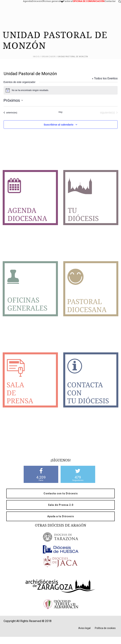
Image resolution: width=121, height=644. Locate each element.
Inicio (36, 57)
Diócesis (37, 1)
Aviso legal (84, 628)
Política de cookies (105, 628)
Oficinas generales (52, 1)
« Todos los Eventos (105, 78)
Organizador (48, 57)
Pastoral (68, 1)
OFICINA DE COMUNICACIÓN (89, 1)
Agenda (27, 1)
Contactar (110, 1)
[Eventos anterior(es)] (10, 113)
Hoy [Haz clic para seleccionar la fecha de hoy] (60, 112)
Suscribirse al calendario (59, 125)
